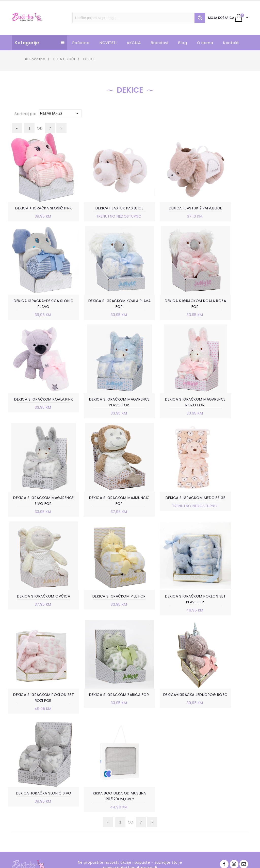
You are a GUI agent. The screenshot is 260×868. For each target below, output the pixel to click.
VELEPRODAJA (95, 752)
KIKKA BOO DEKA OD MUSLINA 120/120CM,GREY (223, 616)
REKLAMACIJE (156, 789)
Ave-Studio (173, 860)
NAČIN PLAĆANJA (159, 758)
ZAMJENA (152, 781)
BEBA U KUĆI (64, 59)
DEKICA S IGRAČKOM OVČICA (37, 516)
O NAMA (90, 729)
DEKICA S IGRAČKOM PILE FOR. (99, 516)
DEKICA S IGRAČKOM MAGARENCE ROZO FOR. (37, 410)
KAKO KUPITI (155, 751)
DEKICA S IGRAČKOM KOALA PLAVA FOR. (37, 311)
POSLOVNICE (94, 736)
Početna (35, 59)
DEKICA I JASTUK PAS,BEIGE (99, 208)
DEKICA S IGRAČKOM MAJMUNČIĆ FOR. (161, 410)
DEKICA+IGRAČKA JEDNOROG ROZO (99, 616)
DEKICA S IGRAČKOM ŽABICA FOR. (37, 616)
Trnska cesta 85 (37, 736)
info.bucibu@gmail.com (45, 758)
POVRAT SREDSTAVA (162, 810)
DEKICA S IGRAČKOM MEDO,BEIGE (223, 410)
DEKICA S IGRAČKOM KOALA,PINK (161, 311)
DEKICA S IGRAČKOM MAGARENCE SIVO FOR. (99, 410)
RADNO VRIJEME (97, 744)
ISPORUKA (153, 774)
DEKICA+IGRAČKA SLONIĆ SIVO (161, 616)
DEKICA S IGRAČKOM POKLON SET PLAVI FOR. (161, 516)
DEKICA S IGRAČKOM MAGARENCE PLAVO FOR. (223, 311)
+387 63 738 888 (38, 750)
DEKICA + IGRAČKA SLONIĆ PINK (37, 211)
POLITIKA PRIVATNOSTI (164, 766)
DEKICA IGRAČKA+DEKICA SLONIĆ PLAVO (223, 211)
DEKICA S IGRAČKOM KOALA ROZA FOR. (99, 311)
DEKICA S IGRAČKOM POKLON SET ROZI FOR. (223, 516)
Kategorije (40, 43)
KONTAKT (92, 759)
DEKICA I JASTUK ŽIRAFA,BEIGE (161, 211)
